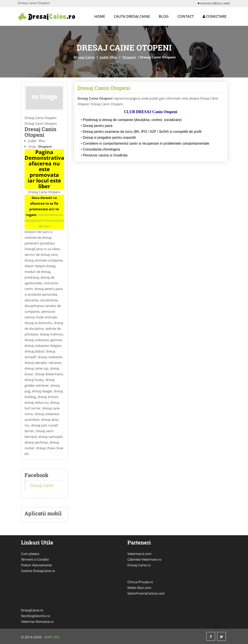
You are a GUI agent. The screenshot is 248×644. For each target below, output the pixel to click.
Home (100, 16)
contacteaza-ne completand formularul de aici (44, 220)
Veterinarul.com (139, 554)
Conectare (215, 16)
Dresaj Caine (84, 57)
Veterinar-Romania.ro (37, 621)
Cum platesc (30, 554)
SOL (57, 637)
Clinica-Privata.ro (140, 582)
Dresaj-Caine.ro (139, 565)
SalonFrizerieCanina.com (146, 593)
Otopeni (129, 57)
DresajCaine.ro (32, 610)
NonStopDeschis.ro (36, 616)
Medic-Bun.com (139, 588)
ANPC (49, 637)
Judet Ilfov (108, 57)
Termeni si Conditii (35, 559)
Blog (164, 16)
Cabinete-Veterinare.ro (144, 559)
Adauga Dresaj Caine (214, 3)
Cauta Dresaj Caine (132, 16)
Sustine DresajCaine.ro (38, 571)
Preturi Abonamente (36, 565)
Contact (186, 16)
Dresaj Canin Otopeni (104, 88)
